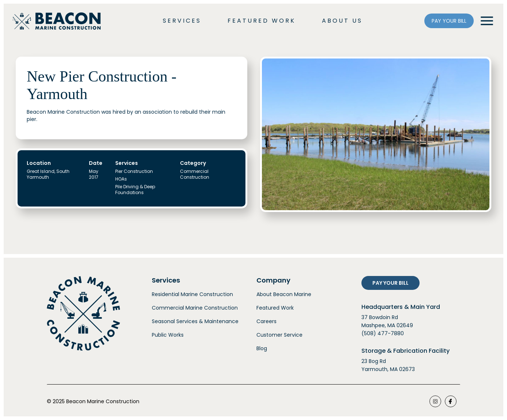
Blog (262, 348)
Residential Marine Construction (192, 294)
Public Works (168, 335)
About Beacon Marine (284, 294)
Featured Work (275, 308)
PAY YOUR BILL (449, 21)
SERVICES (182, 21)
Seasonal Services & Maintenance (195, 321)
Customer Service (279, 335)
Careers (266, 321)
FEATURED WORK (262, 21)
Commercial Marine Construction (195, 308)
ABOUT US (342, 21)
